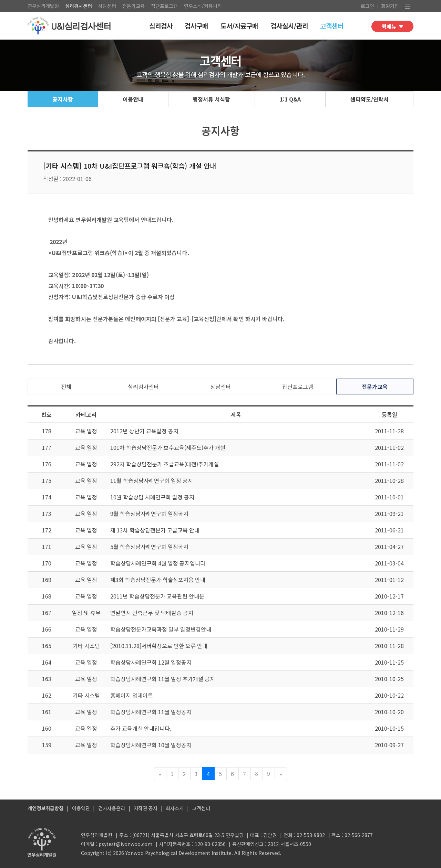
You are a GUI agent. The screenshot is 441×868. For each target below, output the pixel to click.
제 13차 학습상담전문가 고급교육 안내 (155, 530)
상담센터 (107, 6)
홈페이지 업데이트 (132, 695)
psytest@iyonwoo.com (125, 844)
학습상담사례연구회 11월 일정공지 (151, 712)
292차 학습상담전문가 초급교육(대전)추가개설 (165, 464)
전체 (66, 387)
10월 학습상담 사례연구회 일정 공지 (152, 497)
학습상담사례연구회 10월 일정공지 (151, 745)
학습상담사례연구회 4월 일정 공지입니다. (158, 563)
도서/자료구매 (239, 26)
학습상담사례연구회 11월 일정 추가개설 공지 (163, 679)
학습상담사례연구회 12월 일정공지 (151, 662)
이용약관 (81, 808)
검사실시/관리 (289, 26)
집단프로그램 (164, 6)
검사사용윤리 (112, 808)
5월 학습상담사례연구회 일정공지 (149, 547)
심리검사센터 (79, 6)
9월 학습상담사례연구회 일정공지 (149, 514)
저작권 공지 (146, 808)
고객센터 (332, 26)
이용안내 (133, 99)
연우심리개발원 (43, 6)
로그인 (367, 6)
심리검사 (161, 26)
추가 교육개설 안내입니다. (141, 728)
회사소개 (175, 808)
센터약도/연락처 (370, 99)
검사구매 (196, 26)
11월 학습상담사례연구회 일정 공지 (152, 480)
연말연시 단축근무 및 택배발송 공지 (152, 613)
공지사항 (63, 99)
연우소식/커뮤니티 (203, 6)
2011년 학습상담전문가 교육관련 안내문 (157, 596)
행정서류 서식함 (211, 99)
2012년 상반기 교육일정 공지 (144, 431)
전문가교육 (134, 6)
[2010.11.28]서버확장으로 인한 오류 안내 (159, 646)
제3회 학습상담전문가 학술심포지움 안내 (158, 580)
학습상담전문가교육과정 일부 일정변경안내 (161, 629)
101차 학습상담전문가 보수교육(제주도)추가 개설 (168, 447)
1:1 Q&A (290, 99)
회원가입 (390, 6)
